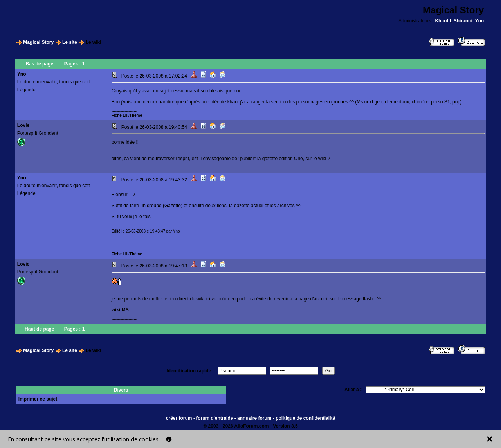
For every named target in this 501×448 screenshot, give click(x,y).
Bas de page (39, 64)
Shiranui (463, 21)
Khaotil (443, 21)
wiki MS (120, 310)
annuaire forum (254, 418)
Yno (479, 21)
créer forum (179, 418)
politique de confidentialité (305, 418)
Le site (70, 42)
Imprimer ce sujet (38, 399)
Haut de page (39, 329)
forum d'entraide (214, 418)
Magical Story (38, 42)
